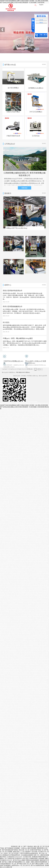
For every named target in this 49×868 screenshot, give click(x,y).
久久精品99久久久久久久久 (14, 857)
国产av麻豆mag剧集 (38, 864)
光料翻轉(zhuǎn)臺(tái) (36, 88)
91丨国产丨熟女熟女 (27, 846)
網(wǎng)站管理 (43, 376)
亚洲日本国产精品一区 (37, 850)
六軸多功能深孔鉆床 (13, 136)
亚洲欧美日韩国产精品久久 (40, 857)
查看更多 (24, 188)
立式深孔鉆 (36, 136)
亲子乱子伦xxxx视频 (19, 860)
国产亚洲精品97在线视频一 (13, 848)
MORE (44, 64)
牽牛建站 (24, 376)
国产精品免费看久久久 (19, 862)
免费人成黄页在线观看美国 (39, 862)
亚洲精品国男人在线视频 (37, 859)
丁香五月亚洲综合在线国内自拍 (29, 853)
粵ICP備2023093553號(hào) (23, 372)
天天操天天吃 (27, 857)
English (41, 5)
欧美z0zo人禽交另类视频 (29, 848)
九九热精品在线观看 (27, 855)
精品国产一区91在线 (31, 852)
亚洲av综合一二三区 (19, 852)
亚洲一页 (36, 855)
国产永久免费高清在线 (37, 865)
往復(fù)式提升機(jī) (13, 112)
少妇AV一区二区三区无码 (11, 853)
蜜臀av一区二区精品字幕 (7, 859)
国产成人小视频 (7, 862)
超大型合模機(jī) (13, 88)
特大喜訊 (6, 322)
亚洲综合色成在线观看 (32, 860)
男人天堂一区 (43, 853)
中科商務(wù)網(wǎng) (32, 376)
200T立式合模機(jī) (36, 112)
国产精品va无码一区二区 (24, 864)
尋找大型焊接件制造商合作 (13, 291)
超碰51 (28, 862)
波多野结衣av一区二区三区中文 (21, 865)
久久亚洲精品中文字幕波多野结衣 (10, 855)
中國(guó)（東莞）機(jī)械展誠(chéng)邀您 (18, 338)
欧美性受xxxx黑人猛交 (22, 859)
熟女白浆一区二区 (24, 850)
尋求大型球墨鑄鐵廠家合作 (13, 307)
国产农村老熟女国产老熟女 (10, 850)
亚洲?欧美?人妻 (16, 846)
